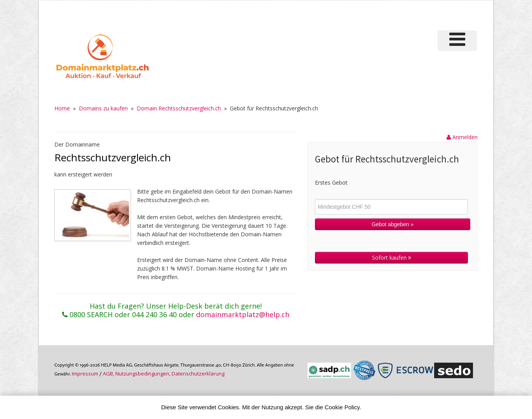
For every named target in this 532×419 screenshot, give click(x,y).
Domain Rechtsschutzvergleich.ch (179, 108)
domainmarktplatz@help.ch (243, 314)
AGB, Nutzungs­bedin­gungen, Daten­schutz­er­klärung (164, 374)
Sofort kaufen (392, 258)
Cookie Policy (342, 407)
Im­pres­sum (85, 374)
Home (62, 108)
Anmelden (462, 137)
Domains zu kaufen (103, 108)
